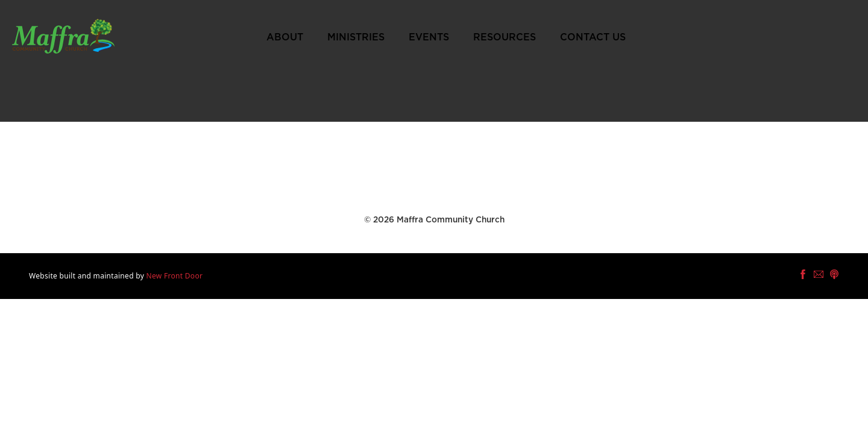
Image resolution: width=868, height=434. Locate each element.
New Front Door (175, 276)
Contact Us (593, 37)
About (285, 37)
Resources (505, 37)
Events (429, 37)
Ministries (356, 37)
